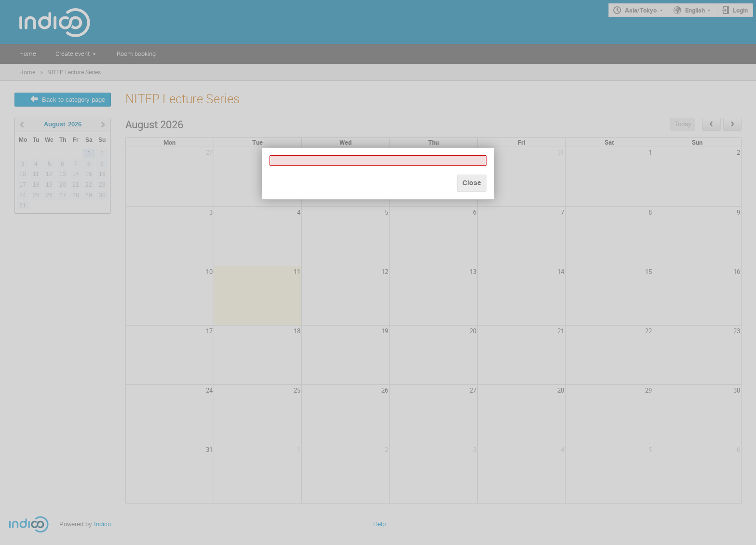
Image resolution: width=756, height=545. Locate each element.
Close (472, 183)
